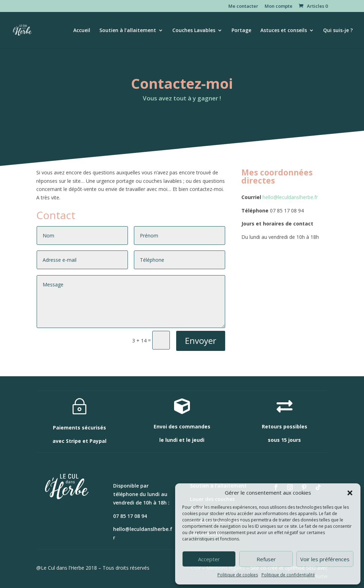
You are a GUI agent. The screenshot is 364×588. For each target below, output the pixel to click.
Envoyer (201, 341)
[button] (350, 493)
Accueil (82, 31)
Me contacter (243, 7)
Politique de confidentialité (288, 575)
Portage (241, 31)
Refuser (266, 559)
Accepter (209, 559)
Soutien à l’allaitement (128, 31)
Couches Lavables (194, 31)
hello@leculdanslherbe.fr (290, 197)
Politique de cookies (238, 575)
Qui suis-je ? (338, 31)
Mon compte (279, 7)
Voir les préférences (325, 559)
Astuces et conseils (284, 31)
